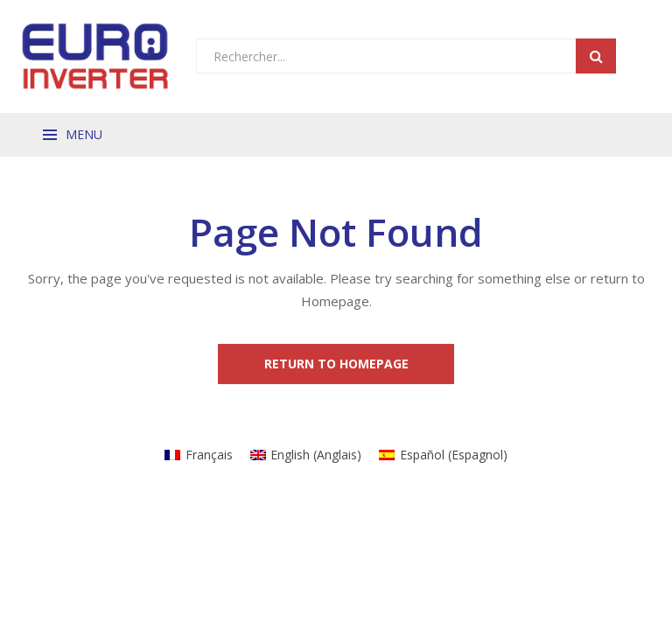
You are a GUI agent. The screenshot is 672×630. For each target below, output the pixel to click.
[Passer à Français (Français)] (199, 455)
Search (596, 56)
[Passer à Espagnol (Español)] (443, 455)
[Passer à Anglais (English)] (306, 455)
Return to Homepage (336, 364)
